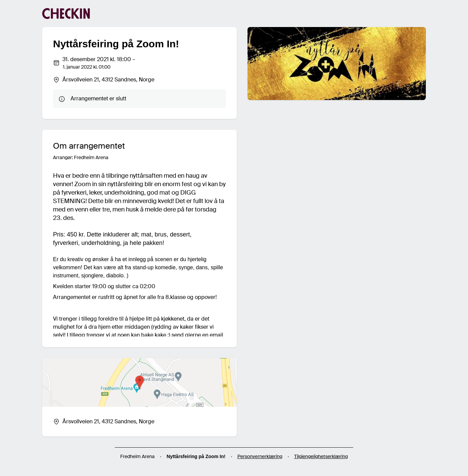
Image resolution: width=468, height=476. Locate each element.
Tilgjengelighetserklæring (321, 456)
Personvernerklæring (260, 456)
